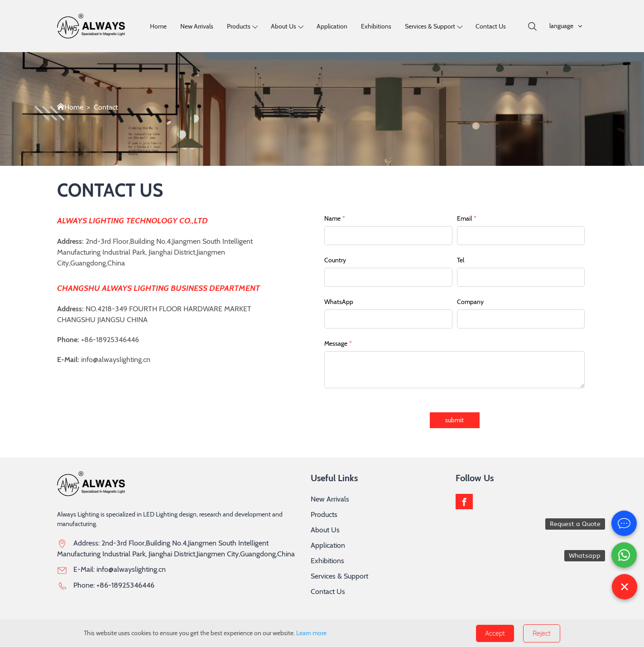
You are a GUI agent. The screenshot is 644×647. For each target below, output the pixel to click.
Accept (495, 633)
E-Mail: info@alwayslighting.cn (120, 569)
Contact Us (491, 26)
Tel (461, 260)
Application (332, 26)
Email (467, 218)
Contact (106, 107)
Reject (542, 633)
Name (335, 218)
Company (470, 302)
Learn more (311, 633)
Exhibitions (376, 26)
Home (158, 26)
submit (454, 420)
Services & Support (430, 26)
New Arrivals (197, 26)
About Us (325, 530)
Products (239, 26)
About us (284, 26)
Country (335, 260)
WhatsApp (339, 302)
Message (338, 343)
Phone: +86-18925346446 (114, 585)
